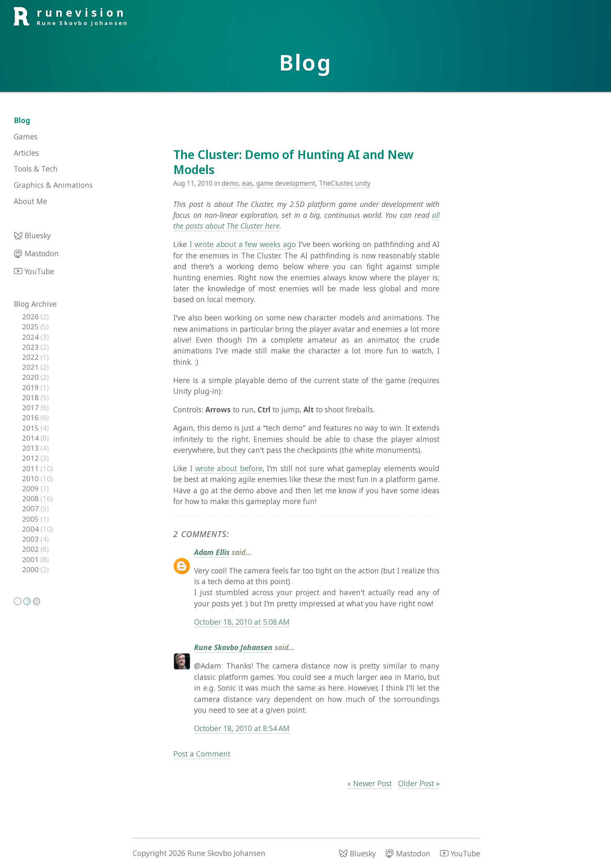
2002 (31, 549)
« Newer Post (370, 783)
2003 (31, 539)
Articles (26, 153)
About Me (30, 201)
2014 (31, 438)
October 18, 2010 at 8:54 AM (242, 728)
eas (247, 183)
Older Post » (419, 783)
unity (363, 183)
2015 (31, 428)
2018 (31, 397)
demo (230, 183)
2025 (31, 327)
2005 (31, 519)
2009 (31, 488)
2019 (31, 387)
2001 (31, 559)
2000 (31, 569)
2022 (31, 357)
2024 (31, 337)
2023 (31, 347)
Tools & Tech (36, 169)
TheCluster (335, 183)
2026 (31, 317)
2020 (31, 377)
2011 (31, 468)
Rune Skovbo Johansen (233, 647)
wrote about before (229, 468)
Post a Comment (202, 754)
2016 (31, 418)
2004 (31, 529)
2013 (31, 448)
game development (286, 183)
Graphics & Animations (53, 185)
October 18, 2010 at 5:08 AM (242, 622)
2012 (31, 458)
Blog (22, 120)
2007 (31, 508)
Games (26, 136)
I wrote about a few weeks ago (243, 244)
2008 (31, 498)
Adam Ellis (212, 552)
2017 (31, 408)
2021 (31, 367)
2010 (31, 478)
